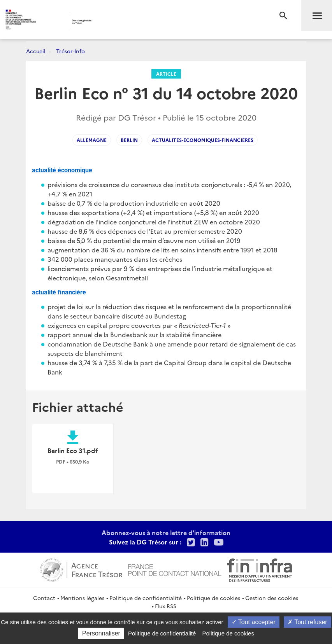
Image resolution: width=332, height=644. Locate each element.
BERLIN (129, 140)
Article (166, 74)
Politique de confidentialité (146, 598)
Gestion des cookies (272, 598)
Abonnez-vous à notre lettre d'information (166, 532)
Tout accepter (254, 622)
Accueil (36, 51)
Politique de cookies (213, 598)
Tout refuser (307, 622)
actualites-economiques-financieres (203, 140)
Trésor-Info (70, 51)
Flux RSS (166, 606)
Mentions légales (82, 598)
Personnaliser (101, 633)
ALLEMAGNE (92, 140)
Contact (44, 598)
